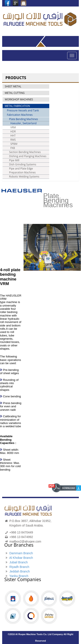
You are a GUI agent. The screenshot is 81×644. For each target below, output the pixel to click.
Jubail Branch (18, 562)
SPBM (14, 144)
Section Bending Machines (25, 152)
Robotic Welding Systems (24, 177)
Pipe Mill (14, 160)
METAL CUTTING (15, 93)
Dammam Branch (21, 553)
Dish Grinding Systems (23, 164)
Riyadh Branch (19, 567)
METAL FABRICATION (17, 106)
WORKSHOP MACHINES (19, 99)
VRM (13, 127)
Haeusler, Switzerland (23, 123)
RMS (13, 140)
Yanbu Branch (19, 576)
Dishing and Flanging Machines (28, 156)
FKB (13, 148)
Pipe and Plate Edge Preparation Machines (22, 170)
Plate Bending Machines (24, 119)
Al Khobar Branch (21, 558)
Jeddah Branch (19, 571)
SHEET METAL (13, 86)
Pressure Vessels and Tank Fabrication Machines (23, 113)
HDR (13, 131)
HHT (13, 136)
